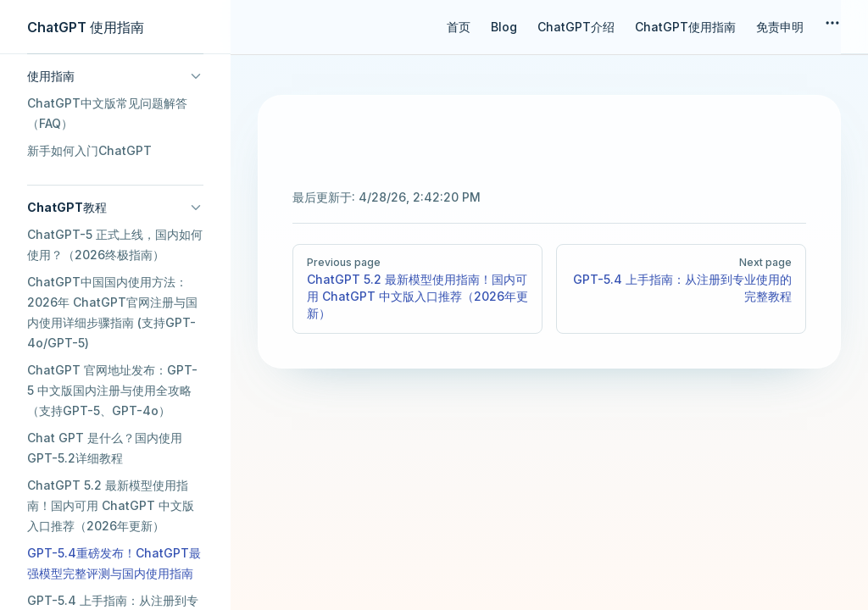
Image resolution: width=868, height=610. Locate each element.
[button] (115, 76)
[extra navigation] (832, 27)
